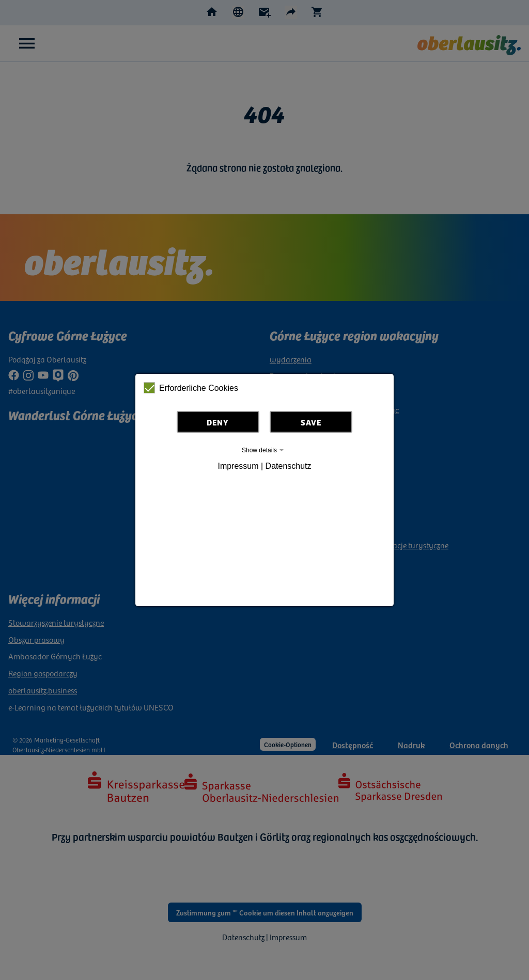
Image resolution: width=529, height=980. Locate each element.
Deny (218, 422)
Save (311, 422)
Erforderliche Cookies (191, 388)
